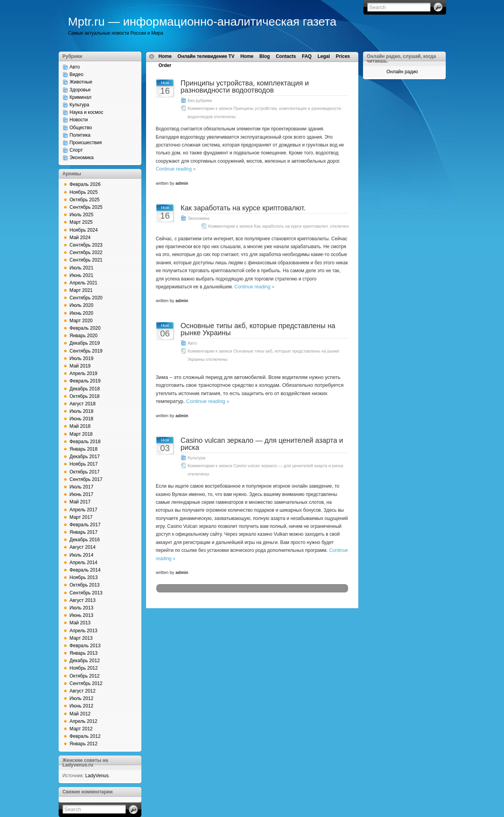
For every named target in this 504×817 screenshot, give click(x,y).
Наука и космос (87, 112)
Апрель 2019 (84, 373)
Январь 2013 (84, 653)
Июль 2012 (82, 698)
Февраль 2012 (85, 736)
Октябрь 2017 (85, 472)
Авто (75, 67)
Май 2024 (80, 238)
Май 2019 (80, 366)
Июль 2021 (82, 268)
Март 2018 (81, 434)
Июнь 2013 (82, 615)
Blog (265, 56)
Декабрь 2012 (85, 661)
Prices (343, 56)
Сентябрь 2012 (86, 683)
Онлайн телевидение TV (206, 56)
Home (165, 56)
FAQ (307, 56)
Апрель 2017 (84, 510)
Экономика (82, 158)
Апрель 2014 (84, 563)
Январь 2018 (84, 449)
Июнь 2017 (82, 494)
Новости (79, 120)
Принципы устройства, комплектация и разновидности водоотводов (245, 87)
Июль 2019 (82, 358)
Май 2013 (80, 623)
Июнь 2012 (82, 706)
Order (165, 65)
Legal (323, 56)
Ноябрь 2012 (84, 668)
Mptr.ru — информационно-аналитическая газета (202, 21)
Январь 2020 (84, 336)
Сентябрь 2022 (86, 253)
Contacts (286, 56)
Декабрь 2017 (85, 457)
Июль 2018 (82, 411)
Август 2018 (83, 404)
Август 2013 (83, 600)
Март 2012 (81, 729)
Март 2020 (81, 321)
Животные (81, 82)
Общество (81, 128)
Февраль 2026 (85, 184)
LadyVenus (97, 776)
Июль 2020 (82, 305)
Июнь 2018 (82, 419)
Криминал (81, 97)
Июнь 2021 (82, 275)
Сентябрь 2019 (86, 351)
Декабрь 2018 (85, 389)
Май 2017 (80, 502)
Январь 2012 (84, 744)
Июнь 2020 (82, 313)
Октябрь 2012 (85, 676)
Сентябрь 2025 (86, 207)
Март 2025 (81, 222)
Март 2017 (81, 517)
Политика (80, 135)
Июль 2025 (82, 215)
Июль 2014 (82, 555)
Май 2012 (80, 714)
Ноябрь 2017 (84, 464)
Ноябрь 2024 (84, 230)
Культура (80, 105)
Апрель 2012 (84, 721)
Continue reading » (176, 169)
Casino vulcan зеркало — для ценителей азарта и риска (262, 444)
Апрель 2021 (84, 283)
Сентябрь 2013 (86, 593)
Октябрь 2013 (85, 585)
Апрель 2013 (84, 631)
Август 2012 (83, 691)
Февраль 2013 (85, 646)
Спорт (76, 150)
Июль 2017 (82, 487)
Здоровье (80, 90)
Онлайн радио (402, 72)
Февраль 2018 (85, 442)
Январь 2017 (84, 532)
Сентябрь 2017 (86, 479)
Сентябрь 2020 (86, 298)
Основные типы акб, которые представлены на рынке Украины (258, 329)
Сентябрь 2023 (86, 245)
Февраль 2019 (85, 381)
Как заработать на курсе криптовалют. (243, 208)
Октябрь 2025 (85, 200)
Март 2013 (81, 638)
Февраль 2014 (85, 570)
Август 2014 (83, 547)
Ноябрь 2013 (84, 577)
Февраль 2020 (85, 328)
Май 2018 (80, 426)
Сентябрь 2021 (86, 260)
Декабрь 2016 (85, 540)
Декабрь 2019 (85, 343)
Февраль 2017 (85, 525)
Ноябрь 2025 (84, 192)
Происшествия (86, 143)
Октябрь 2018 (85, 396)
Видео (77, 74)
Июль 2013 (82, 608)
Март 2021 (81, 290)
